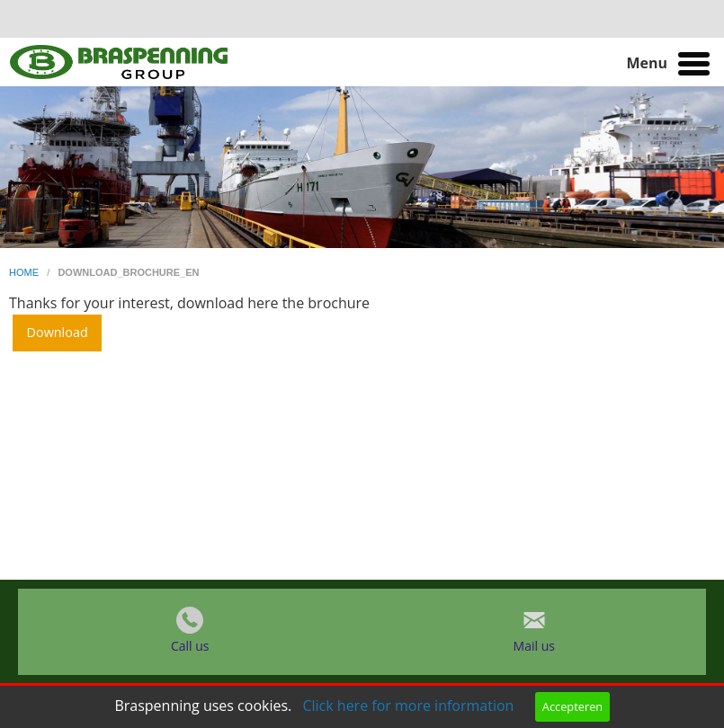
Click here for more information (408, 706)
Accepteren (572, 706)
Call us (190, 646)
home (25, 272)
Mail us (534, 646)
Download (58, 332)
